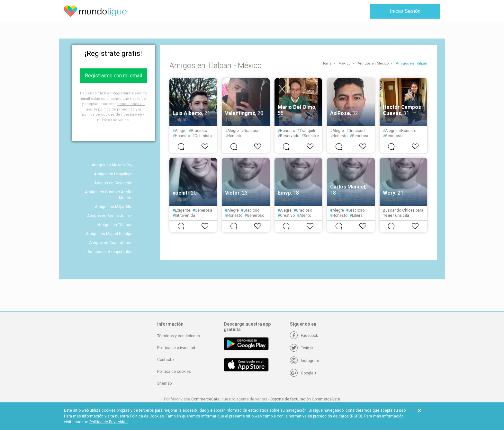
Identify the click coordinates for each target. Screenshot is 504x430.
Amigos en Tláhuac (115, 225)
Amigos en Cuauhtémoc (111, 243)
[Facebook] (304, 336)
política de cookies (98, 114)
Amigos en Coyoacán (113, 183)
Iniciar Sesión (405, 11)
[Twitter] (301, 348)
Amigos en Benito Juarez (110, 216)
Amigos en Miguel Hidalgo (109, 234)
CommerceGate (205, 399)
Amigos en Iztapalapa (113, 174)
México (344, 63)
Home (326, 63)
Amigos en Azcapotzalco (110, 252)
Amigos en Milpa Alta (114, 207)
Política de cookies (174, 372)
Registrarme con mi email (113, 76)
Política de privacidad (176, 348)
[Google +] (303, 373)
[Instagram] (305, 361)
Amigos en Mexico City (112, 165)
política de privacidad (116, 109)
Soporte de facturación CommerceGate (305, 399)
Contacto (165, 360)
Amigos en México (373, 63)
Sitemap (164, 383)
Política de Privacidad (108, 422)
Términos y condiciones (179, 336)
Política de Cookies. (147, 416)
